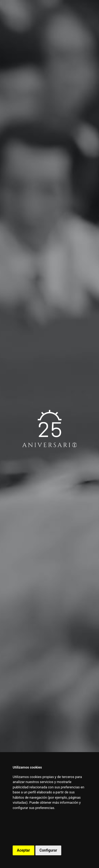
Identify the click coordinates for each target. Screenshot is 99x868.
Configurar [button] (48, 850)
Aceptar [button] (23, 850)
